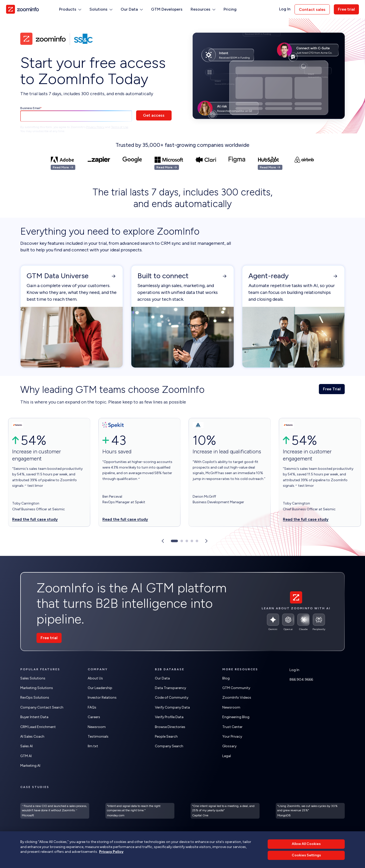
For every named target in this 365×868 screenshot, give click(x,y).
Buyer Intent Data (34, 717)
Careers (94, 717)
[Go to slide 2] (182, 541)
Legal (227, 756)
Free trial (346, 9)
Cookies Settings (306, 855)
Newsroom (97, 727)
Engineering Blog (236, 717)
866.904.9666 (301, 680)
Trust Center (232, 727)
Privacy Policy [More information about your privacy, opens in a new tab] (111, 852)
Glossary (229, 746)
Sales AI (26, 746)
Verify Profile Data (169, 717)
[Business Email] (76, 116)
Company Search (169, 746)
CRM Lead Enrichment (38, 727)
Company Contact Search (42, 707)
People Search (166, 736)
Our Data (162, 678)
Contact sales (312, 9)
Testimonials (98, 736)
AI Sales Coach (32, 736)
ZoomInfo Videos (237, 698)
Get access (154, 115)
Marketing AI (30, 766)
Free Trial (332, 389)
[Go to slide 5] (197, 541)
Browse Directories (170, 727)
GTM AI (26, 756)
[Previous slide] (163, 541)
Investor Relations (102, 698)
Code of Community (172, 698)
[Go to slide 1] (174, 541)
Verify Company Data (172, 707)
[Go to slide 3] (187, 541)
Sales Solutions (33, 678)
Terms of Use (120, 127)
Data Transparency (170, 688)
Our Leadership (100, 688)
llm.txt (93, 746)
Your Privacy (232, 736)
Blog (226, 678)
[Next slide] (206, 541)
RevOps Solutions (35, 698)
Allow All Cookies (306, 844)
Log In (285, 9)
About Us (95, 678)
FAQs (92, 707)
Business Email (30, 108)
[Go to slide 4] (192, 541)
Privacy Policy (95, 127)
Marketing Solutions (37, 688)
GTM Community (236, 688)
